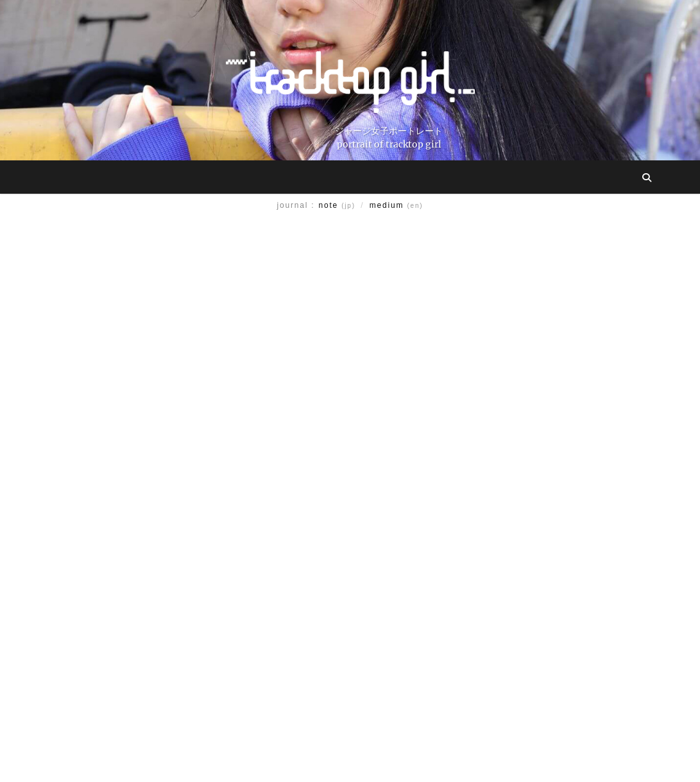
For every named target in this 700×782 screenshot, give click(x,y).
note (337, 205)
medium (397, 205)
